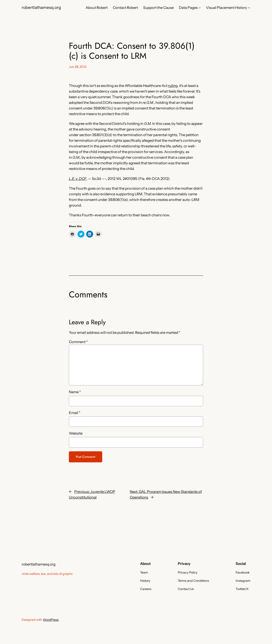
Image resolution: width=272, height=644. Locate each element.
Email (75, 413)
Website (76, 433)
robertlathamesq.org (41, 7)
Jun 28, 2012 (78, 67)
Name (75, 392)
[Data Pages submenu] (200, 8)
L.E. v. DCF (78, 179)
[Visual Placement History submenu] (249, 8)
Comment (78, 342)
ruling (173, 86)
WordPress (51, 620)
